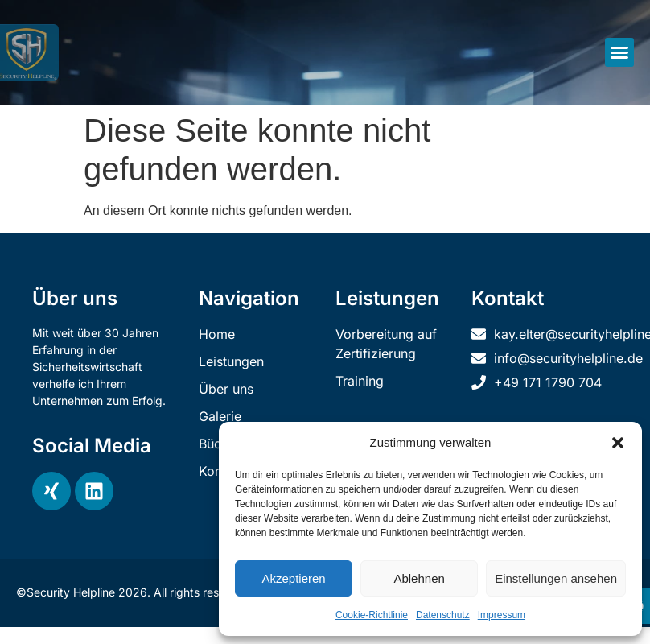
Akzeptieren (293, 578)
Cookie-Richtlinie (372, 615)
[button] (618, 443)
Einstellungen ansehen (556, 578)
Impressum (502, 615)
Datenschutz (443, 615)
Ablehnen (419, 578)
